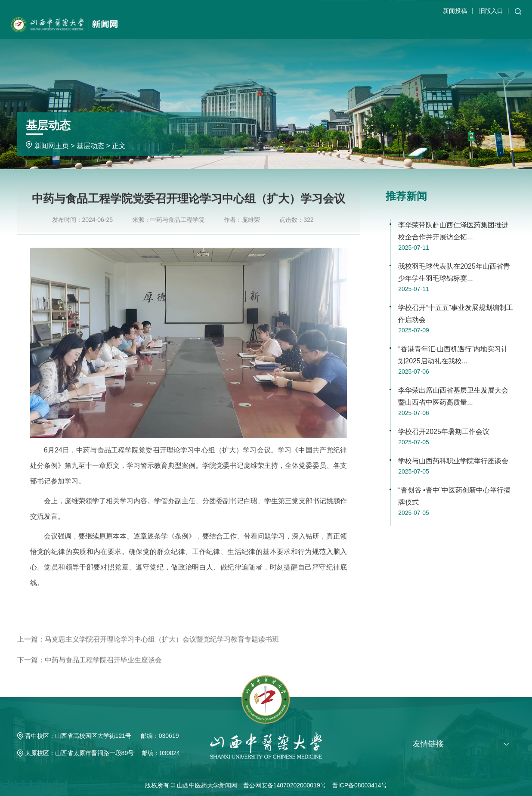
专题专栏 (483, 28)
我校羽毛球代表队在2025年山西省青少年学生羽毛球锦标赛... (454, 272)
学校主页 (226, 28)
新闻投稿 (455, 11)
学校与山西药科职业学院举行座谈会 (453, 461)
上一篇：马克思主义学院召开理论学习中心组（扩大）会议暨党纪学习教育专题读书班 (148, 651)
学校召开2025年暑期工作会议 (444, 432)
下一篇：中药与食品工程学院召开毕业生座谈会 (90, 671)
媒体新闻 (421, 28)
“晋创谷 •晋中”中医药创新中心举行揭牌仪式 (454, 496)
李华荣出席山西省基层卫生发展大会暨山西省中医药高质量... (453, 396)
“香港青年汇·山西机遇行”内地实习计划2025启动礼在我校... (453, 355)
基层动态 (452, 28)
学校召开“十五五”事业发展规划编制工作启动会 (456, 314)
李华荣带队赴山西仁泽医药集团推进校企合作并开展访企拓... (453, 231)
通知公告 (326, 28)
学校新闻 (295, 28)
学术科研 (389, 28)
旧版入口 (491, 11)
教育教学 (358, 28)
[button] (518, 11)
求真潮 (512, 28)
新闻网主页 (260, 28)
